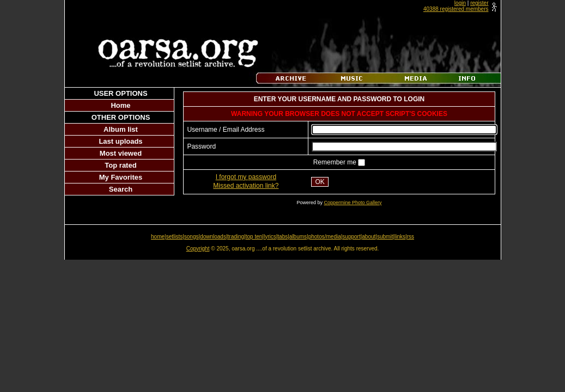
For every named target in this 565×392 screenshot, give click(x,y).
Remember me (336, 162)
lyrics (270, 237)
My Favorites (121, 177)
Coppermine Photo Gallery (353, 203)
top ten (254, 237)
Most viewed (121, 153)
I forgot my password (246, 177)
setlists (175, 237)
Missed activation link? (246, 186)
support (351, 237)
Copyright (198, 249)
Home (120, 105)
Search (121, 189)
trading (236, 237)
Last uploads (120, 141)
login (460, 3)
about (369, 237)
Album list (121, 129)
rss (411, 237)
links (400, 237)
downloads (213, 237)
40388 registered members (456, 9)
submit (385, 237)
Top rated (120, 165)
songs (192, 237)
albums (298, 237)
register (479, 3)
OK (320, 182)
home (158, 237)
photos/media (325, 237)
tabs (282, 237)
